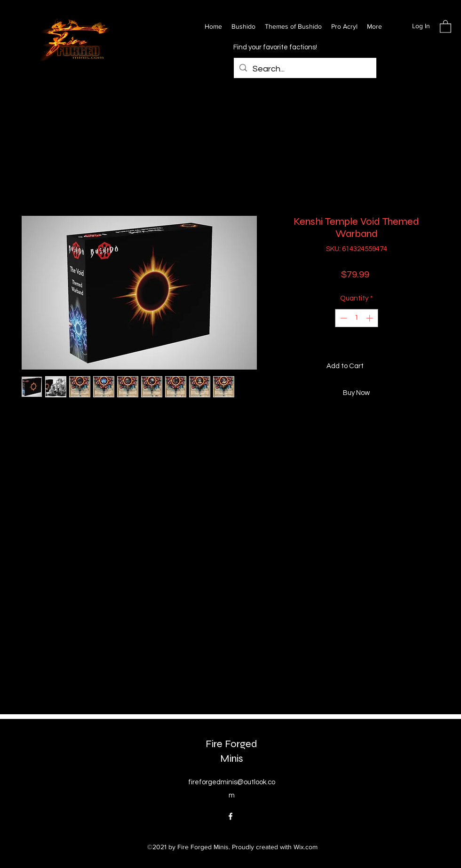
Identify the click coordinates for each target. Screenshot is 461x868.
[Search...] (305, 69)
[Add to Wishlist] (431, 367)
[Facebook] (230, 816)
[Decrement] (343, 318)
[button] (445, 26)
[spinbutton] (356, 318)
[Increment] (370, 318)
